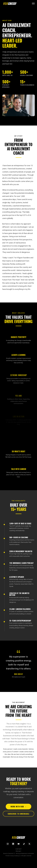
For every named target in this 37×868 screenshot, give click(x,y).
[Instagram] (8, 844)
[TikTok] (24, 844)
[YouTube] (19, 844)
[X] (29, 844)
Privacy (18, 851)
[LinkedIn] (13, 844)
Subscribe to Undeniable (19, 814)
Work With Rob (19, 807)
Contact (18, 849)
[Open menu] (33, 4)
